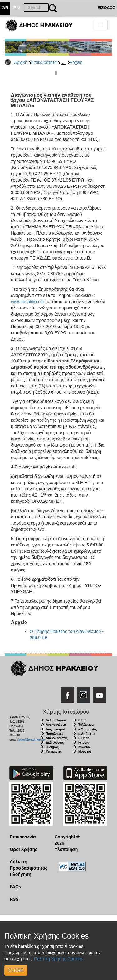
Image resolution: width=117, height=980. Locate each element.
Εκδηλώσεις (55, 742)
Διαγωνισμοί (55, 729)
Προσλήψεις (55, 734)
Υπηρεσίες (54, 752)
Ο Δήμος (52, 747)
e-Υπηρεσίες (88, 729)
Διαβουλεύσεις (57, 738)
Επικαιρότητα (44, 62)
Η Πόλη (84, 738)
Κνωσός (84, 747)
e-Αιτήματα (86, 734)
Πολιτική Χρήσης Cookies (59, 959)
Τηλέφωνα (86, 725)
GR (5, 8)
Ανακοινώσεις (56, 725)
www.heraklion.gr (28, 302)
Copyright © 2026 (67, 840)
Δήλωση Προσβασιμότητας (27, 865)
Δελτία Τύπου (56, 720)
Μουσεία (85, 752)
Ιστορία (84, 742)
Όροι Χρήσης (24, 849)
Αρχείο (76, 62)
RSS (14, 899)
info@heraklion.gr (32, 740)
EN (17, 8)
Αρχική (21, 62)
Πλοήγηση (20, 874)
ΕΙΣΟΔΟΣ (106, 8)
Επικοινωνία (23, 837)
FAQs (15, 887)
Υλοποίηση (66, 849)
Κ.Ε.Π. (83, 720)
